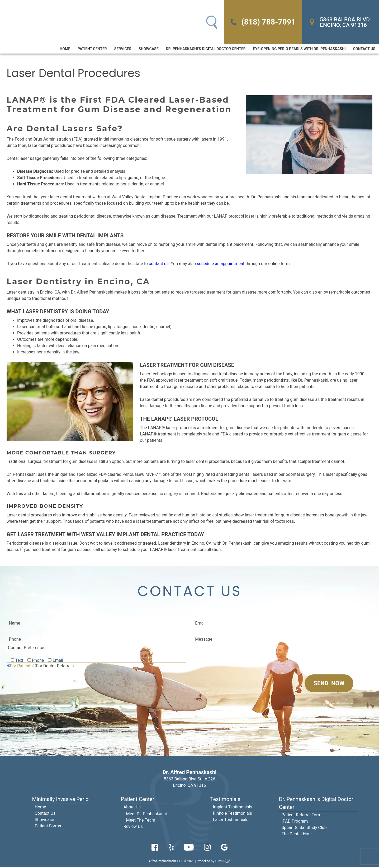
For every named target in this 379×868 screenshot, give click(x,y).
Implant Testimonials (233, 808)
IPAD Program (295, 822)
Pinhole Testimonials (233, 814)
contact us (159, 264)
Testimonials (225, 800)
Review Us (133, 828)
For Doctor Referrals (55, 667)
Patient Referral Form (302, 816)
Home (65, 49)
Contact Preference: (27, 649)
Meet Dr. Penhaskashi (146, 815)
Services (123, 49)
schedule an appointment (221, 264)
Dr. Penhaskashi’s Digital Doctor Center (206, 49)
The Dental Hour (297, 835)
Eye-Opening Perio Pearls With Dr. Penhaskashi (299, 49)
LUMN (223, 862)
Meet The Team (141, 821)
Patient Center (92, 49)
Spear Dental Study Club (304, 829)
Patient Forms (48, 827)
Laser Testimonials (231, 821)
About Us (132, 808)
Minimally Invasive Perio (60, 800)
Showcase (148, 49)
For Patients (21, 667)
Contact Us (364, 49)
